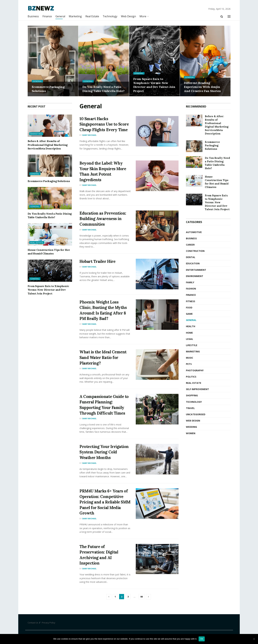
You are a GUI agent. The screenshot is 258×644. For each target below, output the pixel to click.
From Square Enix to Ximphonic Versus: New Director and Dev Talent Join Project (154, 85)
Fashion (191, 289)
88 (142, 597)
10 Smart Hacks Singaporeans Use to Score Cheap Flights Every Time (104, 124)
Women (191, 433)
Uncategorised (196, 414)
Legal (190, 339)
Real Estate (92, 16)
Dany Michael (89, 135)
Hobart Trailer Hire (97, 261)
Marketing (75, 16)
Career (190, 245)
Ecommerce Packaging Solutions (49, 181)
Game (189, 314)
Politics (191, 377)
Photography (195, 370)
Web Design (128, 16)
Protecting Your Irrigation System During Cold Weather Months (104, 452)
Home (189, 333)
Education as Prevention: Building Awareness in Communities (103, 219)
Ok (202, 639)
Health (191, 326)
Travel (190, 408)
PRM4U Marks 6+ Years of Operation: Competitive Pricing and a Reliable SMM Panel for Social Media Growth (105, 502)
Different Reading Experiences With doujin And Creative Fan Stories (202, 87)
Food (189, 308)
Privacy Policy (49, 623)
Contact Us (33, 623)
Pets (189, 364)
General (60, 16)
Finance (47, 16)
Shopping (192, 395)
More (143, 16)
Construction (195, 251)
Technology (110, 16)
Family (190, 282)
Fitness (191, 301)
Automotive (194, 232)
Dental (191, 257)
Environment (195, 276)
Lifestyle (192, 345)
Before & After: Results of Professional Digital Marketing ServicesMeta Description (48, 145)
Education (193, 263)
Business (33, 16)
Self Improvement (197, 389)
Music (190, 358)
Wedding (191, 427)
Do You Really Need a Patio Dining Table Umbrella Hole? (103, 89)
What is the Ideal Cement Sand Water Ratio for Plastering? (103, 357)
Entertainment (196, 270)
